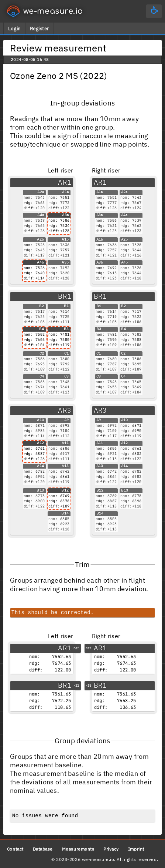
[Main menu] (154, 11)
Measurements (78, 849)
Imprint (136, 849)
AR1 (65, 182)
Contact (15, 849)
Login (14, 29)
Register (39, 29)
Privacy (111, 849)
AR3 (65, 410)
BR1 (65, 296)
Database (43, 849)
